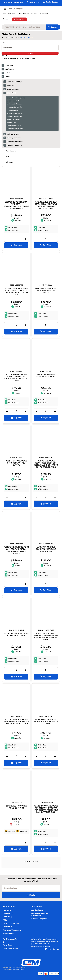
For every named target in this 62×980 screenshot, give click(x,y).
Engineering (10, 69)
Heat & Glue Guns (14, 119)
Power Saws (12, 122)
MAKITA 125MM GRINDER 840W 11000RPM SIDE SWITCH (16, 463)
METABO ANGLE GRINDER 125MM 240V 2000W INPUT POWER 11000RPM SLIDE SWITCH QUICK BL (46, 205)
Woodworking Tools (14, 126)
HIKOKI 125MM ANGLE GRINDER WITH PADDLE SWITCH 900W (46, 549)
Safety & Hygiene (13, 134)
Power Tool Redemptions (16, 98)
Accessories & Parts (14, 101)
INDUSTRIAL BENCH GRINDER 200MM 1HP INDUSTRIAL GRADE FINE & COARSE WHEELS (16, 550)
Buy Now (18, 245)
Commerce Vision (18, 969)
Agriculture (9, 66)
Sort (3, 43)
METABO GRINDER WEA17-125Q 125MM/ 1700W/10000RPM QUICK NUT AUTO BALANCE (16, 205)
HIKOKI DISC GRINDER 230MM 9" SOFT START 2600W (16, 635)
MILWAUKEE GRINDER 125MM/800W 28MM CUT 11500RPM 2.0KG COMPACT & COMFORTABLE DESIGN (46, 464)
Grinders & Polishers (14, 116)
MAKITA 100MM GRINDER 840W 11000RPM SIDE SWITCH (46, 290)
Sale (8, 157)
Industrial (9, 73)
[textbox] (24, 27)
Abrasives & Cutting (14, 82)
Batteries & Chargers (15, 104)
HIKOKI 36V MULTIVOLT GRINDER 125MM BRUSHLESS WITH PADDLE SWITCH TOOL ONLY (46, 637)
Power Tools (12, 93)
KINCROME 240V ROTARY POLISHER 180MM (16, 807)
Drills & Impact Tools (14, 113)
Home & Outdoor (13, 89)
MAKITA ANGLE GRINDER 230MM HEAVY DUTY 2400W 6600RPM (46, 722)
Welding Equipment (14, 138)
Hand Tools (11, 86)
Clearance (10, 162)
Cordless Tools (13, 110)
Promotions (21, 19)
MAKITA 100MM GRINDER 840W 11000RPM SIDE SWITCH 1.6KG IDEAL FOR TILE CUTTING (16, 378)
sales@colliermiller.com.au (40, 946)
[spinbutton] (16, 239)
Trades (8, 77)
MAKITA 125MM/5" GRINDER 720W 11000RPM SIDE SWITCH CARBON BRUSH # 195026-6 (16, 722)
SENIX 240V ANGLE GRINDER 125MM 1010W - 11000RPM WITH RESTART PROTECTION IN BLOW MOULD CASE (46, 809)
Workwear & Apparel (15, 145)
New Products (11, 151)
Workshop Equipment (15, 142)
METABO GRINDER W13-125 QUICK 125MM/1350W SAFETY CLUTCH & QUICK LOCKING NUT (16, 292)
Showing (31, 862)
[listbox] (30, 48)
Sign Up (32, 895)
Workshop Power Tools (15, 129)
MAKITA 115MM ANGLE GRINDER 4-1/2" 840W (46, 376)
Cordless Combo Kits (15, 107)
